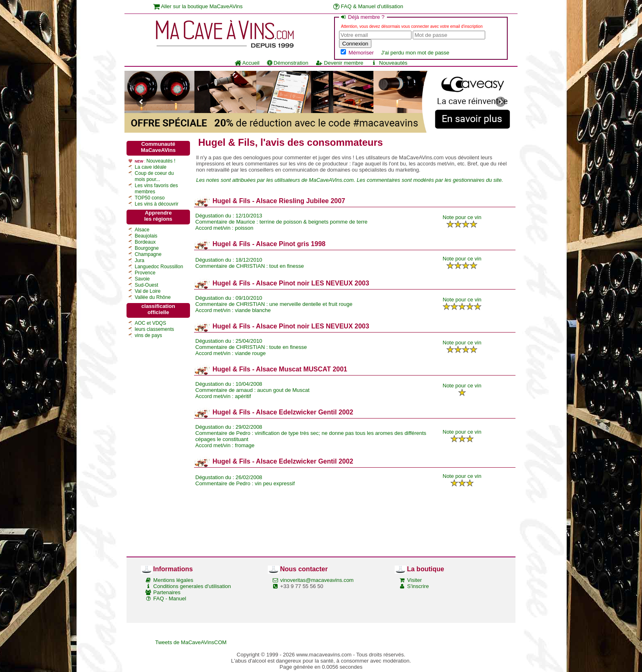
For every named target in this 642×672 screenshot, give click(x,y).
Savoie (142, 279)
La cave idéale (150, 167)
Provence (145, 273)
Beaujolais (146, 236)
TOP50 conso (150, 198)
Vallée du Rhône (153, 297)
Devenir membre (339, 63)
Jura (139, 260)
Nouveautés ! (161, 161)
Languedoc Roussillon (159, 267)
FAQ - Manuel (170, 598)
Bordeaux (145, 242)
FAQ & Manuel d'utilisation (368, 6)
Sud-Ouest (146, 285)
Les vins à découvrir (157, 204)
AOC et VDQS (150, 323)
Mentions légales (173, 580)
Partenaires (167, 592)
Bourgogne (147, 248)
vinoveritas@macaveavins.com (317, 580)
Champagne (148, 254)
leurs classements (154, 329)
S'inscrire (418, 586)
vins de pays (148, 335)
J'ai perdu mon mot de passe (415, 53)
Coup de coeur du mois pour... (154, 176)
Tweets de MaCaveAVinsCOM (191, 642)
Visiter (414, 580)
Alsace (142, 230)
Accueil (247, 63)
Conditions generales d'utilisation (192, 586)
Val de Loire (148, 291)
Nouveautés (389, 63)
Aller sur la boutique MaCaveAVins (198, 6)
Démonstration (288, 63)
